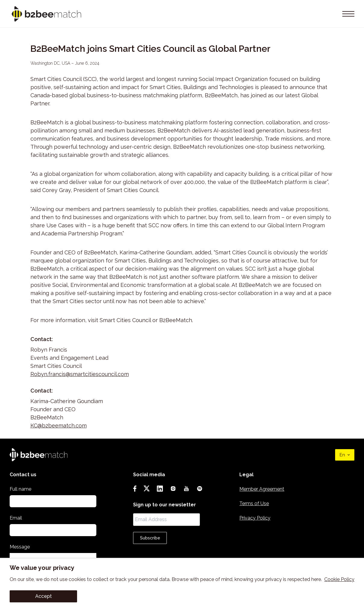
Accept (44, 596)
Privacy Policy (255, 518)
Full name (20, 489)
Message (20, 547)
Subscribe (150, 538)
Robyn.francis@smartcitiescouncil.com (80, 374)
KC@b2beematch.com (59, 426)
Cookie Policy (339, 579)
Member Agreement (262, 489)
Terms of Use (254, 503)
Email (16, 518)
